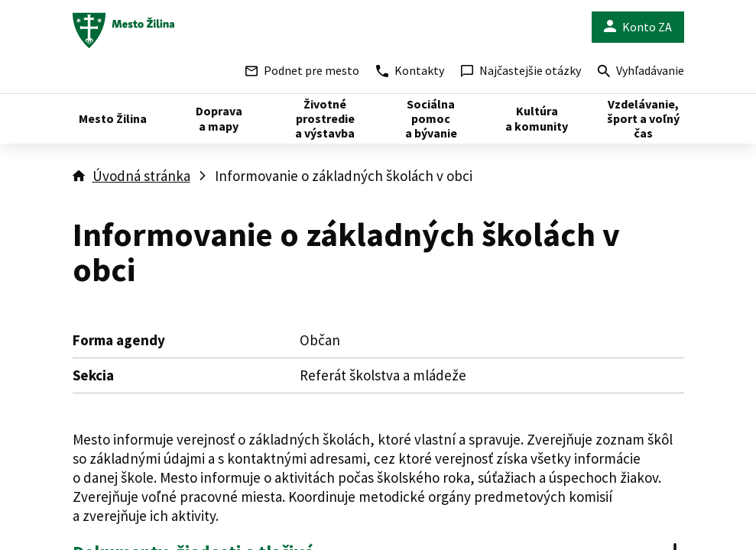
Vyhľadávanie (641, 72)
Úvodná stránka (141, 176)
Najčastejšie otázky (521, 70)
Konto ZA (638, 27)
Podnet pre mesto (302, 70)
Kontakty (410, 70)
